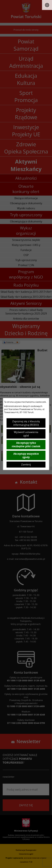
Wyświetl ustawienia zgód (26, 434)
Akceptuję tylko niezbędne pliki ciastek (26, 445)
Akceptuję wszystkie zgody (26, 455)
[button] (47, 5)
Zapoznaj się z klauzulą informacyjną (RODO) (26, 423)
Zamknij (26, 464)
